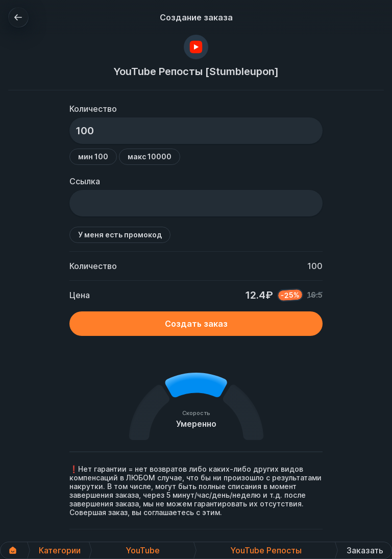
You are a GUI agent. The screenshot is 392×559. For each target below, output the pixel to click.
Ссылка (85, 181)
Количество (93, 109)
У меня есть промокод (120, 235)
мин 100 (93, 156)
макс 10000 (150, 156)
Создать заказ (196, 324)
